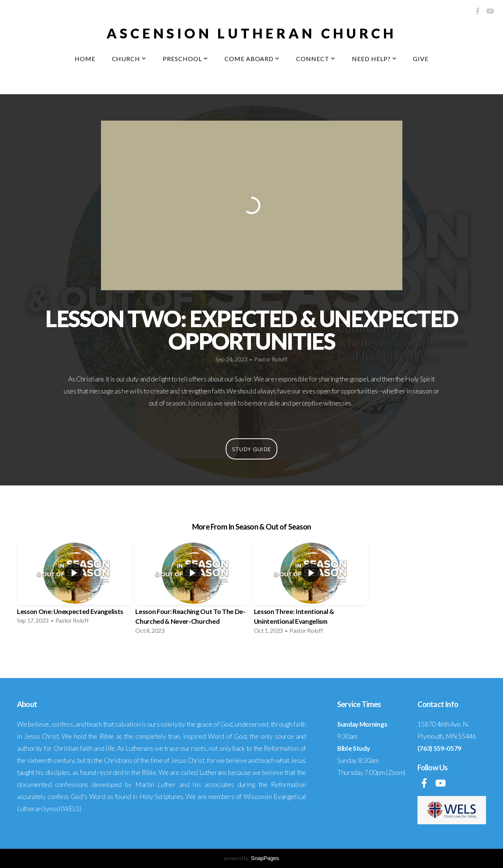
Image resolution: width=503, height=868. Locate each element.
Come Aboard (252, 59)
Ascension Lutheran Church (252, 33)
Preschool (185, 59)
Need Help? (374, 59)
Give (421, 59)
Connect (316, 59)
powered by (252, 858)
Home (85, 59)
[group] (74, 585)
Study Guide (251, 449)
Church (129, 59)
